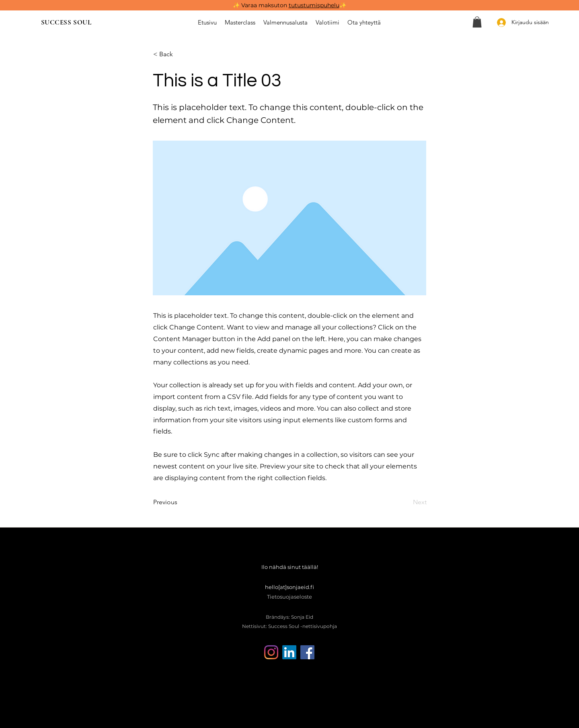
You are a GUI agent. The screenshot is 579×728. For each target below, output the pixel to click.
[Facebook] (307, 652)
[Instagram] (271, 652)
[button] (477, 22)
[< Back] (180, 54)
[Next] (407, 502)
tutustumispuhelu (314, 5)
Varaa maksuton (265, 5)
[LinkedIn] (289, 652)
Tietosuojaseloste (289, 597)
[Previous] (180, 502)
